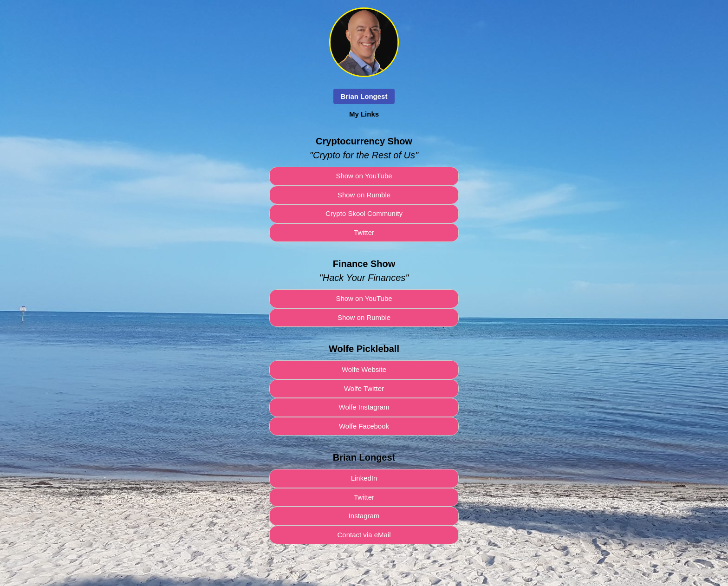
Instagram (364, 516)
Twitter (364, 232)
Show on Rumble (364, 195)
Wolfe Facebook (364, 426)
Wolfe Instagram (364, 407)
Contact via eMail (364, 535)
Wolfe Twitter (364, 388)
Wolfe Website (364, 369)
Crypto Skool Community (364, 213)
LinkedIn (364, 478)
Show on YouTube (364, 176)
